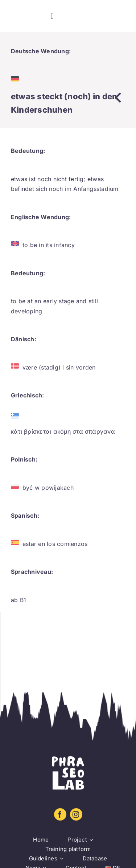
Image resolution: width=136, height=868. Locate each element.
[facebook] (60, 814)
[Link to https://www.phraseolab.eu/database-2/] (118, 97)
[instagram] (76, 814)
